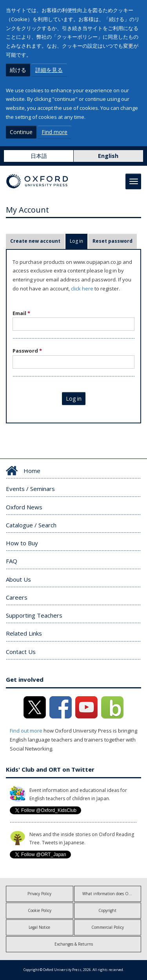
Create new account (35, 241)
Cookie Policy (40, 910)
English (108, 156)
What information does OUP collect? (112, 894)
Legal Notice (39, 927)
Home (32, 471)
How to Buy (22, 543)
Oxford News (24, 507)
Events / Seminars (30, 489)
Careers (17, 597)
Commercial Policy (108, 927)
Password (27, 351)
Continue (21, 132)
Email (21, 313)
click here (82, 288)
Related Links (24, 633)
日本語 (39, 156)
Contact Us (21, 652)
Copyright (107, 910)
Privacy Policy (39, 894)
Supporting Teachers (34, 615)
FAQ (12, 561)
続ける (18, 70)
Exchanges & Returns (74, 944)
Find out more (26, 731)
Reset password (113, 241)
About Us (18, 579)
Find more (54, 132)
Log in (79, 241)
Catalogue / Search (31, 525)
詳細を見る (49, 70)
